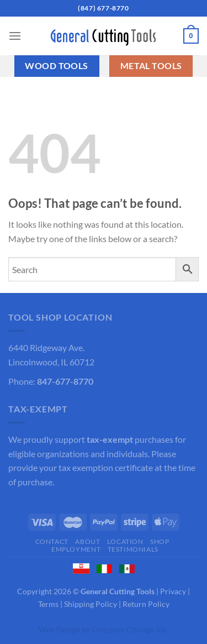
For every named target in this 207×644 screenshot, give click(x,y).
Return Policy (146, 604)
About (87, 541)
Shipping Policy (91, 604)
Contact (52, 541)
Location (125, 541)
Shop (160, 541)
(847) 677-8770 (103, 8)
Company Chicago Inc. (130, 629)
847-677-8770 (65, 381)
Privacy (173, 591)
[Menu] (15, 36)
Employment (76, 549)
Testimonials (133, 549)
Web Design (59, 629)
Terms (48, 604)
